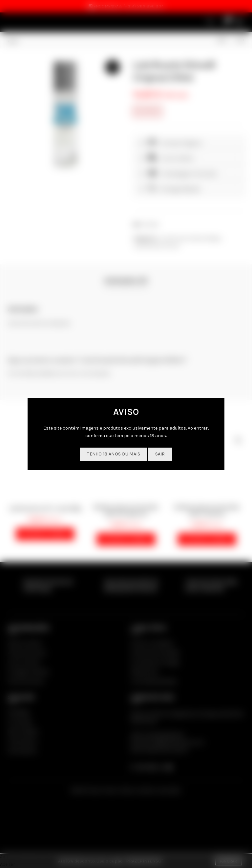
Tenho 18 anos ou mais (114, 454)
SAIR (160, 454)
